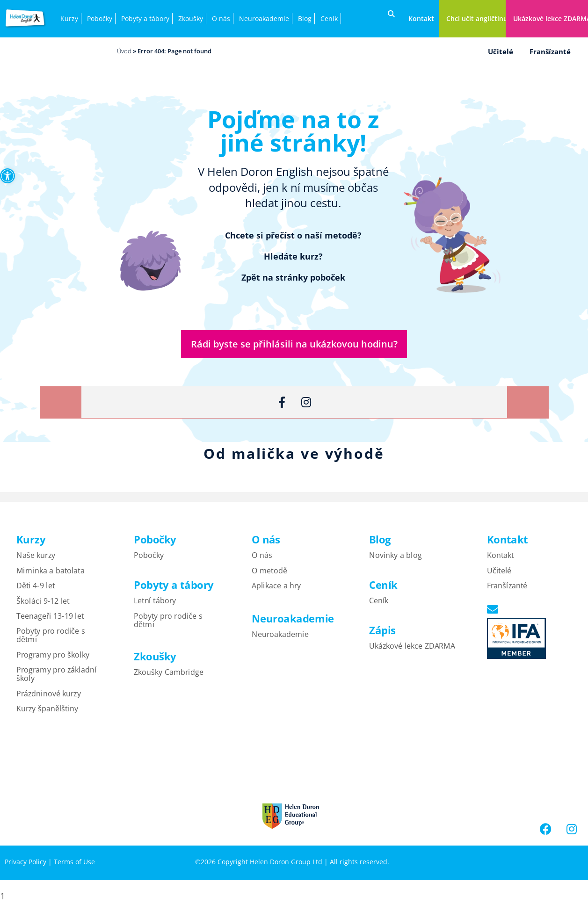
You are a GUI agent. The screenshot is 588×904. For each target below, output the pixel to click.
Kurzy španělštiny (47, 709)
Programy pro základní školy (56, 675)
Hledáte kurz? (293, 256)
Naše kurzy (36, 556)
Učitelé (501, 51)
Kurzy (69, 18)
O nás (221, 18)
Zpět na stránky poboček (293, 277)
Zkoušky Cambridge (169, 673)
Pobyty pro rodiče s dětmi (51, 636)
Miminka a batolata (51, 571)
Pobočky (100, 18)
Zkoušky (191, 18)
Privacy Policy (25, 863)
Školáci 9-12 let (43, 602)
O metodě (269, 571)
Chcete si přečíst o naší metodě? (293, 235)
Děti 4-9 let (36, 586)
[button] (7, 176)
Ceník (329, 18)
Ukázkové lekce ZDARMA (412, 647)
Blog (305, 18)
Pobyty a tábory (145, 18)
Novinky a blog (396, 556)
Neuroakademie (264, 18)
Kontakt (501, 556)
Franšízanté (550, 51)
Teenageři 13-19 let (50, 617)
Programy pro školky (53, 656)
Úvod (124, 51)
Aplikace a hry (276, 586)
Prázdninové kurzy (49, 694)
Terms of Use (74, 863)
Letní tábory (155, 601)
